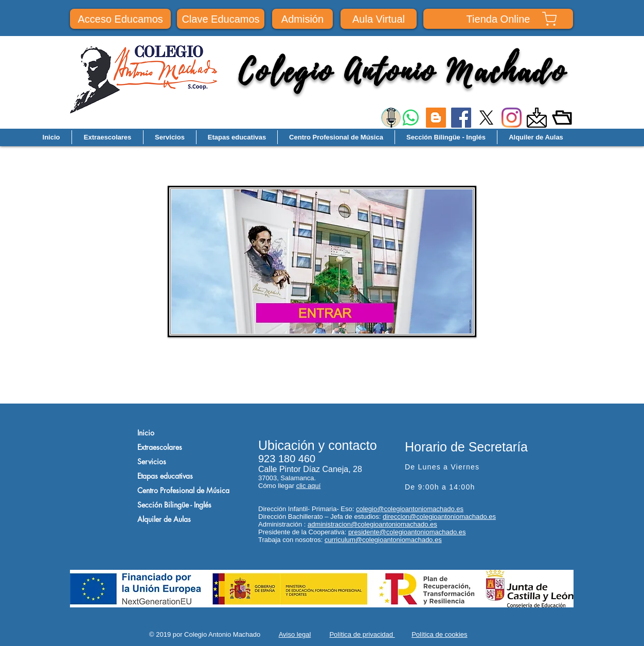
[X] (486, 118)
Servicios (152, 461)
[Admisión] (302, 19)
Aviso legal (295, 634)
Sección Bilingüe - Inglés (174, 505)
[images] (537, 118)
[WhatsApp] (411, 118)
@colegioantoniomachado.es (394, 524)
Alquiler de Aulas (164, 519)
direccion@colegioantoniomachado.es (439, 517)
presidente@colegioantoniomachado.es (407, 532)
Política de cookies (439, 634)
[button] (170, 137)
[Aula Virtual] (379, 19)
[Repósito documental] (562, 118)
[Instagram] (512, 118)
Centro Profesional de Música (183, 490)
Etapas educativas (165, 476)
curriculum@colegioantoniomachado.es (383, 540)
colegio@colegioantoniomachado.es (410, 509)
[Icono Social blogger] (436, 118)
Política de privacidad (362, 634)
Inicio (146, 433)
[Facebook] (461, 118)
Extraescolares (160, 447)
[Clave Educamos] (221, 19)
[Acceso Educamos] (120, 19)
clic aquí (309, 486)
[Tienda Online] (498, 19)
